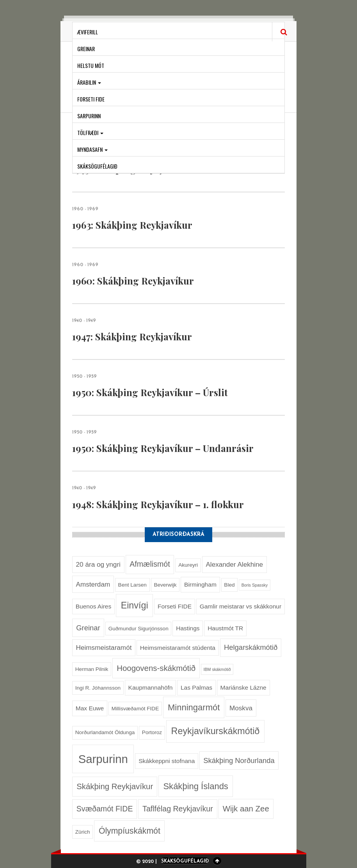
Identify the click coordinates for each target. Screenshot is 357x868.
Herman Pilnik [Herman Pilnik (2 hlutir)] (92, 669)
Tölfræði (90, 133)
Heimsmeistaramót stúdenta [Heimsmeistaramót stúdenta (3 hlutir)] (178, 648)
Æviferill (88, 32)
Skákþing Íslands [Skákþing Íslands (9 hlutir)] (195, 786)
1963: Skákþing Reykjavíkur (132, 225)
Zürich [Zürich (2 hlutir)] (83, 832)
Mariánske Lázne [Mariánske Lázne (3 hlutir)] (243, 687)
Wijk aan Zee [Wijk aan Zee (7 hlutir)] (246, 809)
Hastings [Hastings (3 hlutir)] (188, 628)
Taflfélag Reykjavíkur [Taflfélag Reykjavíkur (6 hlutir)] (178, 809)
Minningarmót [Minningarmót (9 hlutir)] (194, 707)
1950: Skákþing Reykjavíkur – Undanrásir (163, 448)
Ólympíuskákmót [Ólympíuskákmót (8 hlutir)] (130, 831)
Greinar (86, 49)
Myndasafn (92, 149)
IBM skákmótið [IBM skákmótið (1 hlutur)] (217, 669)
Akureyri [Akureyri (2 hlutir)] (188, 565)
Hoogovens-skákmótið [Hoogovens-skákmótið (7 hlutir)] (156, 668)
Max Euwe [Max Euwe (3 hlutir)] (90, 708)
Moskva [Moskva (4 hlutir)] (241, 708)
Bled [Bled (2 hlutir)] (229, 585)
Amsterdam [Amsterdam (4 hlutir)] (93, 584)
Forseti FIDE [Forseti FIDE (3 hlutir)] (175, 606)
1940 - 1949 (84, 321)
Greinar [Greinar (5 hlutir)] (88, 628)
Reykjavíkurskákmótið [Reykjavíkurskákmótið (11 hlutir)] (216, 731)
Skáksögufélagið (97, 166)
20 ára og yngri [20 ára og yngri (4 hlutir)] (98, 564)
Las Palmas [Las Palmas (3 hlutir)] (196, 687)
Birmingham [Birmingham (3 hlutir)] (200, 584)
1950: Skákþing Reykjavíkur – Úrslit (150, 392)
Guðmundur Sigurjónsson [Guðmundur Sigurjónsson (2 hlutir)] (139, 629)
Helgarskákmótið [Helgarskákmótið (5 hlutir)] (251, 647)
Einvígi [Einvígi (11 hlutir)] (135, 605)
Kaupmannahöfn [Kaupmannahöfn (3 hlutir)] (151, 687)
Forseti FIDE (91, 99)
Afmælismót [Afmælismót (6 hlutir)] (150, 564)
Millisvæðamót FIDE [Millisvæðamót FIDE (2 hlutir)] (135, 709)
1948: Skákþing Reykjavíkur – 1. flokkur (158, 504)
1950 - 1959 (84, 377)
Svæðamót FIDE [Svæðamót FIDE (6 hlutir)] (105, 809)
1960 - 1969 (85, 209)
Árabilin (89, 82)
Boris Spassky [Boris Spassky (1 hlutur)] (255, 585)
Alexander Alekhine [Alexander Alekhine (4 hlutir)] (234, 564)
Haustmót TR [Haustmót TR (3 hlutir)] (225, 628)
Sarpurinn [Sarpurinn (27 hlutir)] (103, 759)
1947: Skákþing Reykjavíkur (132, 336)
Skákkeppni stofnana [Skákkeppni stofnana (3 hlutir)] (167, 761)
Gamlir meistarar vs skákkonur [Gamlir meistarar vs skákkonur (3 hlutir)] (241, 606)
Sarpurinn (89, 116)
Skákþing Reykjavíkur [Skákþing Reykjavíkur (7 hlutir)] (115, 786)
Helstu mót (91, 65)
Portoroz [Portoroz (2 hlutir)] (152, 732)
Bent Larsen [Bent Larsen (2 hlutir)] (132, 585)
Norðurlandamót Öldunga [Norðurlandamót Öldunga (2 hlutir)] (105, 732)
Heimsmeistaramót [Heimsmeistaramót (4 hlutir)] (104, 647)
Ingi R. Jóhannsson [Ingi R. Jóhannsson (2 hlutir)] (98, 688)
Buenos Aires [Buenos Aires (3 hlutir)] (93, 606)
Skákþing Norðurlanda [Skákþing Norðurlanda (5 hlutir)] (239, 760)
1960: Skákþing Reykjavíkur (133, 281)
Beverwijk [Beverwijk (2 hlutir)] (165, 585)
